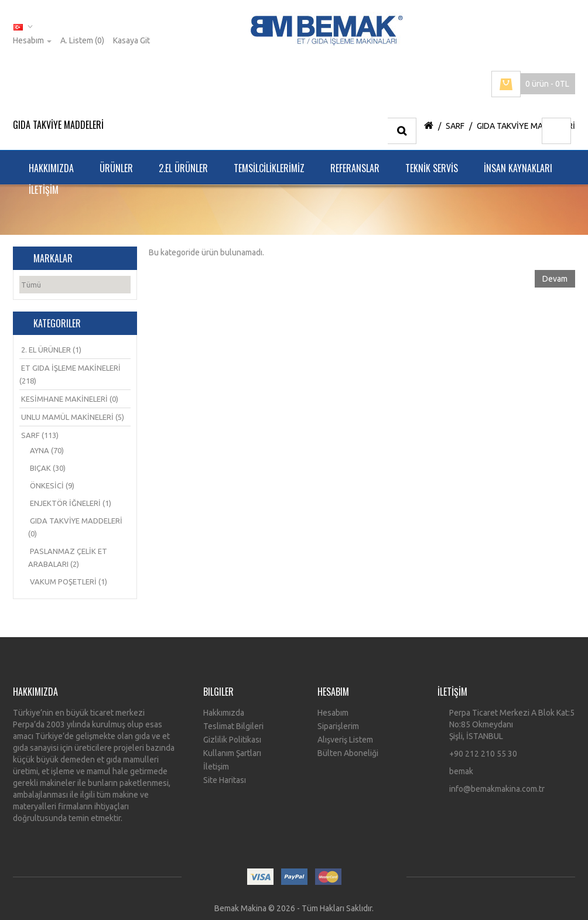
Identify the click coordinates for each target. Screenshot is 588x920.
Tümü (31, 285)
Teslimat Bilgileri (233, 726)
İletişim (216, 767)
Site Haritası (225, 780)
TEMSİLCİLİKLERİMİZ (269, 168)
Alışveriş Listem (345, 740)
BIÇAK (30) (48, 468)
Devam (555, 279)
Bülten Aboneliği (348, 753)
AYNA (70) (47, 450)
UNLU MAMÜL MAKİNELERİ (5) (73, 417)
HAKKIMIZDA (51, 168)
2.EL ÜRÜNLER (183, 168)
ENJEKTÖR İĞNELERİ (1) (71, 503)
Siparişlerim (338, 726)
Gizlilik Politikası (232, 740)
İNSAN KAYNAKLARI (518, 168)
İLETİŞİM (44, 190)
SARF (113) (40, 435)
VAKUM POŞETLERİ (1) (69, 582)
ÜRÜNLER (116, 168)
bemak (461, 771)
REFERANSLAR (355, 168)
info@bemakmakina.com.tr (497, 789)
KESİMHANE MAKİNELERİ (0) (70, 399)
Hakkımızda (224, 713)
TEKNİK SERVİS (432, 168)
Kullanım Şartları (232, 753)
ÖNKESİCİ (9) (52, 485)
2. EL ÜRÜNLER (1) (51, 350)
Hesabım (333, 713)
